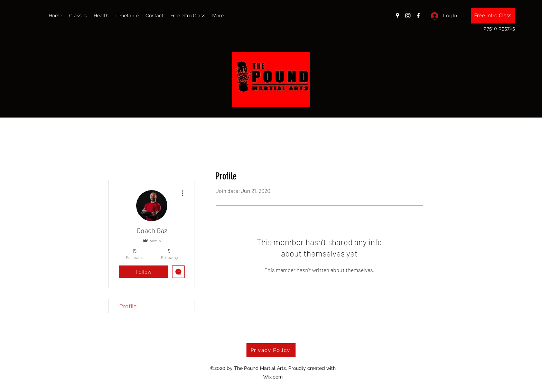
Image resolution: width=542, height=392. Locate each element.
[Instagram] (408, 16)
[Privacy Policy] (271, 350)
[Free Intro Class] (493, 16)
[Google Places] (398, 16)
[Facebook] (418, 16)
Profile (128, 306)
